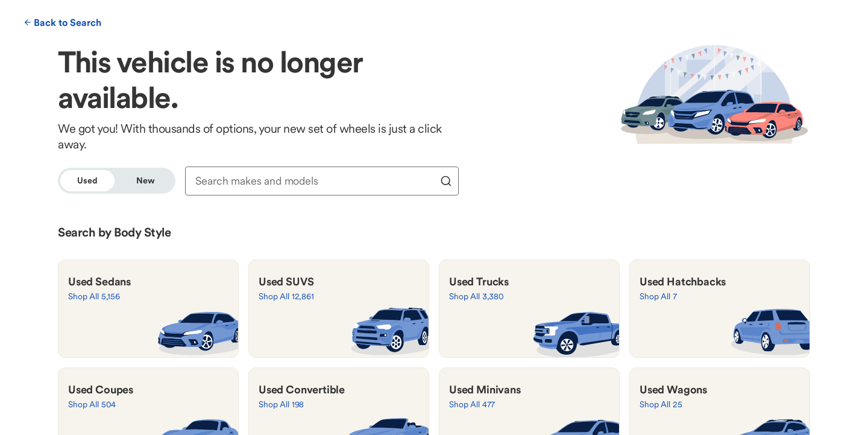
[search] (446, 181)
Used (87, 180)
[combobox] (314, 181)
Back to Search (63, 22)
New (146, 180)
